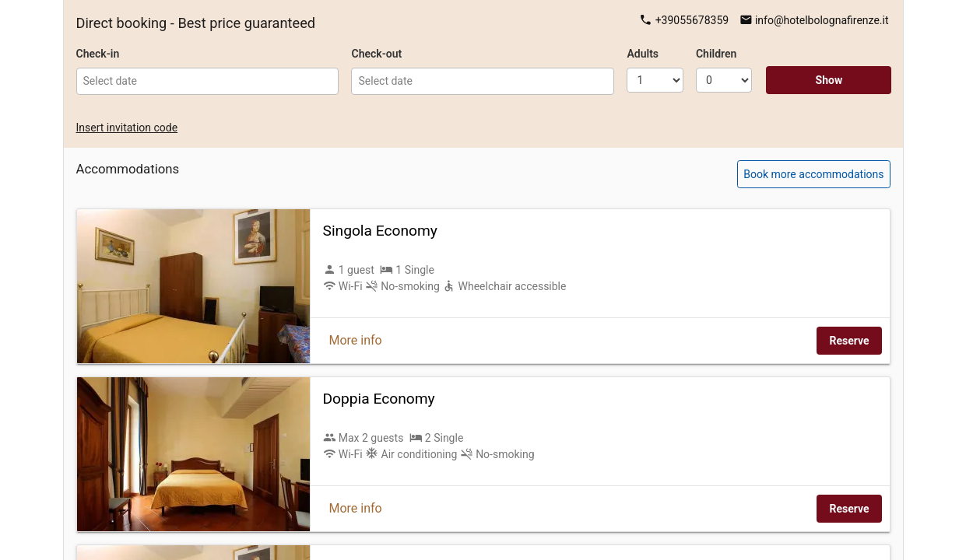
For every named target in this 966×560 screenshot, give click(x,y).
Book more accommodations (813, 174)
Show (829, 80)
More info (356, 340)
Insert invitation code (127, 128)
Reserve (849, 341)
